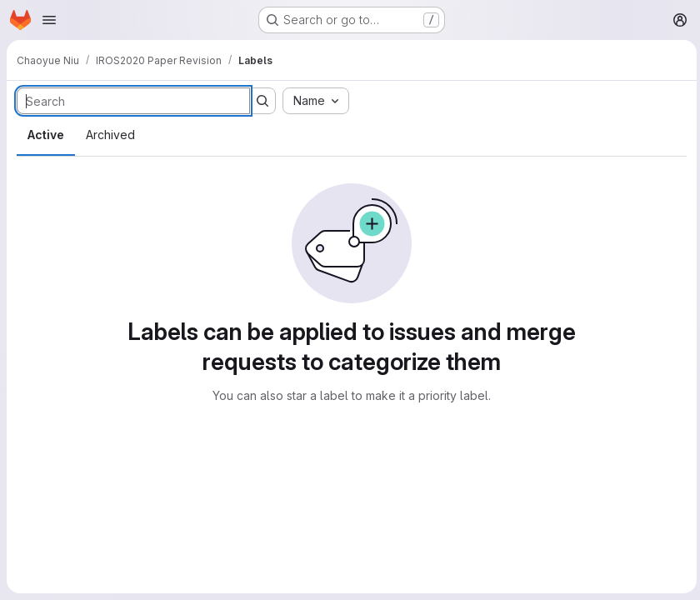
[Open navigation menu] (49, 20)
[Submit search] (262, 101)
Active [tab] (46, 135)
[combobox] (316, 101)
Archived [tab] (110, 135)
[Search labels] (133, 101)
